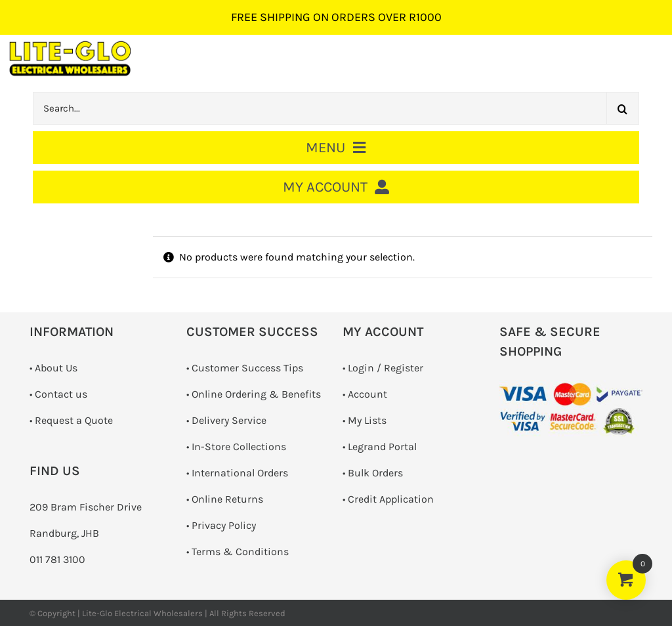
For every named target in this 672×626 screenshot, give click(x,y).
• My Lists (365, 420)
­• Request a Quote (71, 420)
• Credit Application (388, 499)
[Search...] (320, 108)
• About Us (53, 368)
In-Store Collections (239, 447)
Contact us (61, 394)
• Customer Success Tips (245, 368)
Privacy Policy (224, 525)
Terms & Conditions (240, 552)
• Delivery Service (226, 420)
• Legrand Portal (380, 447)
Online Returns (227, 499)
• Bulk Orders (373, 473)
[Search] (623, 108)
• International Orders (237, 473)
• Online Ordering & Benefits (254, 394)
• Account (365, 394)
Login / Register (386, 368)
